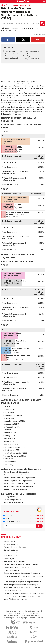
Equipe (21, 611)
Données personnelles (11, 615)
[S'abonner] (23, 526)
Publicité (39, 611)
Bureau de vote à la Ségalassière (16, 472)
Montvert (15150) (10, 430)
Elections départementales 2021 (18, 5)
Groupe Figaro (20, 618)
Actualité (8, 516)
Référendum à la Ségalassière (15, 489)
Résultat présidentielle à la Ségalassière (19, 478)
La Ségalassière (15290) (13, 497)
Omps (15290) (9, 436)
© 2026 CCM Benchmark (34, 618)
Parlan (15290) (9, 439)
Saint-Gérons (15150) (11, 450)
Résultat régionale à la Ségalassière (17, 475)
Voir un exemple (36, 516)
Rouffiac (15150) (9, 441)
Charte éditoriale (30, 611)
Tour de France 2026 (12, 556)
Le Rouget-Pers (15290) (13, 427)
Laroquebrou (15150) (11, 424)
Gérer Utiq (39, 615)
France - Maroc (10, 541)
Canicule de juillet (11, 550)
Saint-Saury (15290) (11, 459)
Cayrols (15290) (9, 412)
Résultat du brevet (11, 544)
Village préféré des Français (15, 561)
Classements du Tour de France (16, 567)
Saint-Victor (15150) (11, 462)
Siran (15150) (8, 465)
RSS (27, 613)
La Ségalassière (30, 56)
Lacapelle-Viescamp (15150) (14, 421)
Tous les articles (19, 613)
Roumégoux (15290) (31, 28)
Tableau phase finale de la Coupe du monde (21, 564)
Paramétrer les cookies (27, 615)
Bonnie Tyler (9, 559)
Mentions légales (9, 618)
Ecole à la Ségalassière (12, 500)
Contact (11, 613)
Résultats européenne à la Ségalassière (19, 484)
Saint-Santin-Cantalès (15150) (15, 456)
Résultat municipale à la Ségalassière (18, 486)
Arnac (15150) (9, 407)
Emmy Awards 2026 (12, 570)
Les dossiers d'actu (12, 522)
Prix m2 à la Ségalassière (13, 502)
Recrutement (34, 613)
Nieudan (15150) (10, 433)
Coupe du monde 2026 (13, 553)
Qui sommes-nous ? (11, 611)
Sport (7, 519)
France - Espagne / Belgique (15, 547)
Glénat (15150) (16, 28)
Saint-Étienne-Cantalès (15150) (15, 447)
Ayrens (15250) (9, 410)
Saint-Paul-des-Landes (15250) (15, 453)
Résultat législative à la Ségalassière (18, 481)
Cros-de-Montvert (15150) (13, 415)
